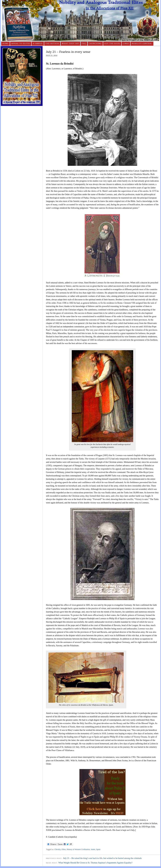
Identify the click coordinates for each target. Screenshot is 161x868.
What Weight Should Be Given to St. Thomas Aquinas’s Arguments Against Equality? (95, 863)
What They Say (70, 44)
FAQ (84, 44)
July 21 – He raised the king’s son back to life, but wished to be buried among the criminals (102, 858)
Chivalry (58, 849)
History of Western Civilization (78, 849)
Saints (93, 849)
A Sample (38, 44)
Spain (98, 849)
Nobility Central (142, 44)
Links (126, 44)
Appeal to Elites (21, 44)
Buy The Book (112, 44)
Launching (95, 44)
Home (5, 44)
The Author (52, 44)
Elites (64, 849)
